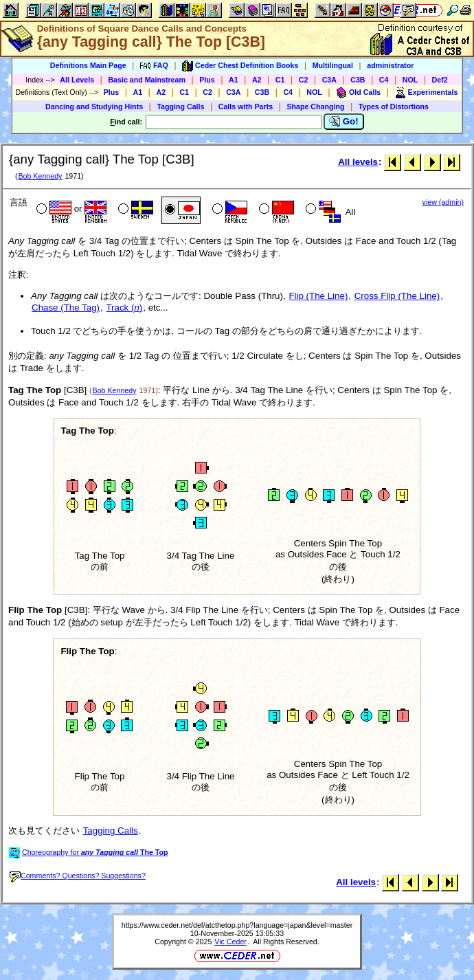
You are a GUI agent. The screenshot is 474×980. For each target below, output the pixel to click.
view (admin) (443, 202)
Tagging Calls (180, 107)
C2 (304, 80)
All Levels (77, 80)
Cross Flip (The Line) (397, 296)
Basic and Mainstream (147, 80)
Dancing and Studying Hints (94, 107)
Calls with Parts (246, 107)
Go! (344, 122)
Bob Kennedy (40, 176)
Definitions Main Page (88, 65)
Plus (207, 80)
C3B (358, 80)
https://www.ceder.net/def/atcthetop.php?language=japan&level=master (237, 925)
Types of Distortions (394, 107)
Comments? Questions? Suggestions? (78, 876)
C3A (329, 80)
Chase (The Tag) (66, 308)
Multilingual (333, 65)
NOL (410, 80)
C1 (280, 80)
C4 (384, 80)
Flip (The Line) (318, 296)
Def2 (440, 80)
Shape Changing (315, 107)
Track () (124, 308)
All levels (358, 162)
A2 (257, 80)
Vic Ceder (230, 942)
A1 (234, 80)
